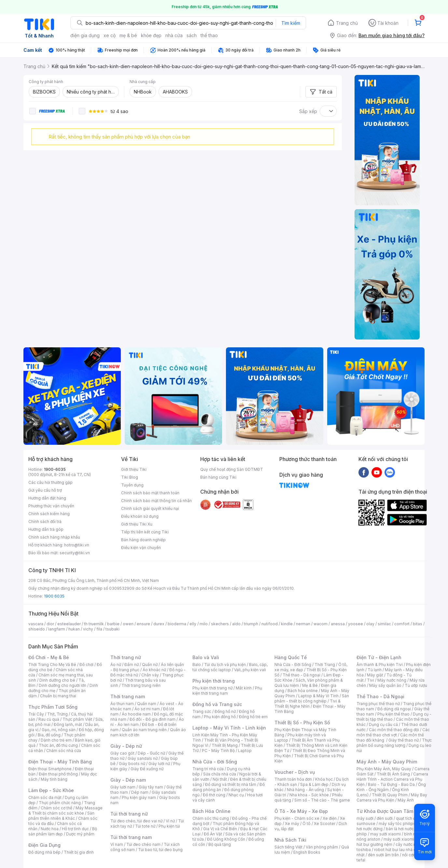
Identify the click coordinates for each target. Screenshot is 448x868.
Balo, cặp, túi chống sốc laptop (230, 667)
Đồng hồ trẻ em (253, 717)
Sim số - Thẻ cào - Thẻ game (322, 800)
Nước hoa (50, 829)
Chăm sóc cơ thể (56, 808)
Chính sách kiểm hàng (49, 514)
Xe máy (292, 824)
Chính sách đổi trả (45, 521)
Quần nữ (150, 665)
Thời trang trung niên (141, 685)
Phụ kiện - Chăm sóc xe (297, 818)
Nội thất (220, 779)
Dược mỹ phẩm (80, 834)
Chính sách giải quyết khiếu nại (150, 508)
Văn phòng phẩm (322, 847)
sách (192, 35)
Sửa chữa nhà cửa (220, 774)
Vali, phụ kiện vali (250, 670)
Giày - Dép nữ (126, 746)
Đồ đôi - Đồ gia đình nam (153, 719)
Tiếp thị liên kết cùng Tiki (145, 532)
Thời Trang (325, 665)
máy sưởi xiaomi (399, 839)
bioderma (177, 624)
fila (99, 629)
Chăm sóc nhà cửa (64, 751)
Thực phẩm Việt (77, 719)
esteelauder (69, 624)
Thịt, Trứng (57, 714)
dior (50, 624)
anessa (338, 624)
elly (193, 624)
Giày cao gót (122, 753)
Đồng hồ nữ (225, 711)
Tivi (371, 680)
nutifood (270, 624)
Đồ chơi (86, 665)
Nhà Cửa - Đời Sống (215, 762)
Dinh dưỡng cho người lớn (63, 685)
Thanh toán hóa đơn (293, 779)
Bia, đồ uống (49, 735)
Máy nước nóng (392, 680)
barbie (113, 624)
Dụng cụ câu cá (383, 724)
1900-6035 (55, 469)
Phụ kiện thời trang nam (227, 691)
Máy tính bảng (54, 779)
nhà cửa (174, 35)
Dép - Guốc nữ (151, 753)
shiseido (37, 629)
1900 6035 (54, 596)
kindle (287, 624)
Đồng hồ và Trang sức (217, 704)
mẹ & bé (128, 35)
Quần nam (147, 704)
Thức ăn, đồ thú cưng (58, 745)
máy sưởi (365, 818)
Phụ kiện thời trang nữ (212, 688)
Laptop (245, 751)
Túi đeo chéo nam (143, 844)
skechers (220, 624)
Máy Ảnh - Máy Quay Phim (387, 762)
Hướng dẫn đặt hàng (47, 498)
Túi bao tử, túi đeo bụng (160, 850)
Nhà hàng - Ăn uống (305, 790)
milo (204, 624)
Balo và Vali (206, 657)
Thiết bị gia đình (79, 852)
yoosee (356, 624)
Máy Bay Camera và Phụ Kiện (392, 797)
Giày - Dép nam (128, 780)
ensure (143, 624)
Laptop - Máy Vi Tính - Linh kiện (229, 728)
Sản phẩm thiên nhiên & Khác (61, 816)
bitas (418, 624)
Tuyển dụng (132, 485)
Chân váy (150, 675)
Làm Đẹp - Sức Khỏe (51, 790)
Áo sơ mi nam (147, 709)
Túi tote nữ (145, 826)
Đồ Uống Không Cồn (226, 839)
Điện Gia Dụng (44, 845)
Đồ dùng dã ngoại (394, 709)
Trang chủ (347, 23)
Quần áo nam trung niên (144, 730)
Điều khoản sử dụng (140, 516)
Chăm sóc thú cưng (211, 818)
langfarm (57, 629)
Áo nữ (116, 665)
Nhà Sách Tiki (290, 840)
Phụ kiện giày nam (139, 797)
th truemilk (94, 624)
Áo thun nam (122, 704)
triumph (251, 624)
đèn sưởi (385, 818)
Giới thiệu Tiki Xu (137, 524)
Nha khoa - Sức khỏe (309, 795)
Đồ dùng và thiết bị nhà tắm (231, 784)
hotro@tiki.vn (77, 545)
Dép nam (140, 792)
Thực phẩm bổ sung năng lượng (394, 743)
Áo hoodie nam (136, 714)
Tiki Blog (130, 477)
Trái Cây (36, 714)
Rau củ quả (49, 719)
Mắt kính (244, 688)
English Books (307, 852)
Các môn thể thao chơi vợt (393, 732)
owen (128, 624)
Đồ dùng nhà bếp (44, 852)
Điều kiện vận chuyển (141, 548)
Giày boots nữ (132, 764)
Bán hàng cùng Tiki (218, 477)
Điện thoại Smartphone (50, 769)
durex (159, 624)
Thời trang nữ (126, 657)
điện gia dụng (85, 35)
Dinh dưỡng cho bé (57, 680)
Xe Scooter (325, 824)
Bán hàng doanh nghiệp (143, 540)
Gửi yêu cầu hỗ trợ (45, 490)
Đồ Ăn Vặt (213, 834)
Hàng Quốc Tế (291, 657)
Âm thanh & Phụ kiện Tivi (380, 665)
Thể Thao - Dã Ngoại (380, 696)
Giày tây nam (151, 787)
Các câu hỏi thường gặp (50, 482)
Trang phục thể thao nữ (378, 704)
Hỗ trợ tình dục (75, 829)
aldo (236, 624)
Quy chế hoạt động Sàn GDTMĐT (232, 469)
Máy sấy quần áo (385, 685)
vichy (88, 629)
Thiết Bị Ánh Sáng (393, 774)
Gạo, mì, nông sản (59, 730)
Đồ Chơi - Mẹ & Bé (49, 657)
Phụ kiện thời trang (214, 681)
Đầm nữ (132, 665)
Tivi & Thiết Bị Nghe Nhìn (308, 704)
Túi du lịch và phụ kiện (225, 665)
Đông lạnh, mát (68, 724)
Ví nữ (170, 821)
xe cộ (110, 35)
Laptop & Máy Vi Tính (318, 696)
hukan (74, 629)
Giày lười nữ (159, 764)
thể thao (209, 35)
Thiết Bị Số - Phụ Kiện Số (302, 723)
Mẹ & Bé (310, 685)
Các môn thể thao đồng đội (394, 730)
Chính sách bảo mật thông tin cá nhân (156, 501)
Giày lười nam (123, 787)
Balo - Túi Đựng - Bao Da (391, 784)
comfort (402, 624)
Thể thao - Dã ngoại (301, 675)
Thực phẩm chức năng (60, 803)
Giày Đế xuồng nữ (147, 769)
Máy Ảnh (406, 800)
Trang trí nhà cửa (208, 769)
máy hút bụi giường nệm (391, 842)
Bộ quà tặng (220, 844)
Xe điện (330, 818)
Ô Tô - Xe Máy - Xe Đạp (301, 811)
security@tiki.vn (75, 553)
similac (384, 624)
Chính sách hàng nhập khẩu (54, 537)
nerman (303, 624)
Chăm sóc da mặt (45, 797)
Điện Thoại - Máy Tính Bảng (60, 762)
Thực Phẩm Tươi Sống (53, 707)
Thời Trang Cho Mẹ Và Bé (52, 665)
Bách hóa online (303, 691)
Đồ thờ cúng (214, 795)
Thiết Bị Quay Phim (390, 795)
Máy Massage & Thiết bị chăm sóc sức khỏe (65, 810)
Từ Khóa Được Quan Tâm (385, 811)
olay (370, 624)
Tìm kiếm (291, 23)
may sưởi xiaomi (385, 834)
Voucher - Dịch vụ (295, 772)
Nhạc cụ (236, 795)
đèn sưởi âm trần (383, 855)
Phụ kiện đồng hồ (220, 717)
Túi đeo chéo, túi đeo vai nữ (136, 821)
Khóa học (324, 779)
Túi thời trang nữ (129, 814)
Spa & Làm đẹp (314, 784)
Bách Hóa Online (211, 811)
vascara (36, 624)
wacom (321, 624)
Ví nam (117, 844)
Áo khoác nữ (154, 670)
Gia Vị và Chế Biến (220, 829)
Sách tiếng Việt (288, 847)
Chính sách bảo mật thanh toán (150, 493)
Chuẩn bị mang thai (58, 696)
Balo (197, 665)
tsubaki (112, 629)
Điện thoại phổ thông (58, 774)
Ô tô (307, 824)
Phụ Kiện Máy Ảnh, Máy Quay (384, 769)
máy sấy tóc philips (397, 824)
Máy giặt (375, 675)
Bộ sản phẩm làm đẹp (63, 831)
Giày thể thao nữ (404, 740)
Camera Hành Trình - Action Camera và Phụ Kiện (392, 779)
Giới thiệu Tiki (134, 469)
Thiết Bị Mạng (225, 745)
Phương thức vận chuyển (51, 506)
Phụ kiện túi (169, 826)
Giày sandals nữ (143, 758)
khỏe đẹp (151, 35)
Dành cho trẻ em (56, 740)
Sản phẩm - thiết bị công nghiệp (312, 698)
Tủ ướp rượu (416, 685)
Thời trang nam (128, 696)
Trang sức (202, 711)
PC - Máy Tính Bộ (218, 751)
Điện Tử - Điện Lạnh (379, 657)
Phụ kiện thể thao (393, 714)
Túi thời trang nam (131, 837)
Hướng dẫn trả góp (46, 529)
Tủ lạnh (375, 670)
